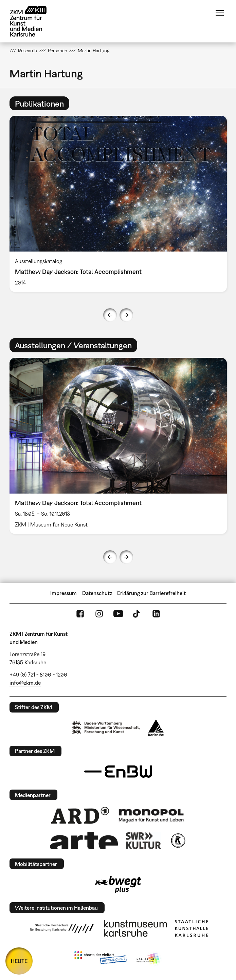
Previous (110, 315)
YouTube (118, 614)
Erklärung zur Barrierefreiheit (151, 593)
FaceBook (80, 614)
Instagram (99, 614)
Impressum (63, 593)
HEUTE (19, 961)
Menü (220, 13)
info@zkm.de (25, 683)
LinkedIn (156, 614)
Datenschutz (97, 593)
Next (126, 315)
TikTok (137, 614)
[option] (118, 204)
